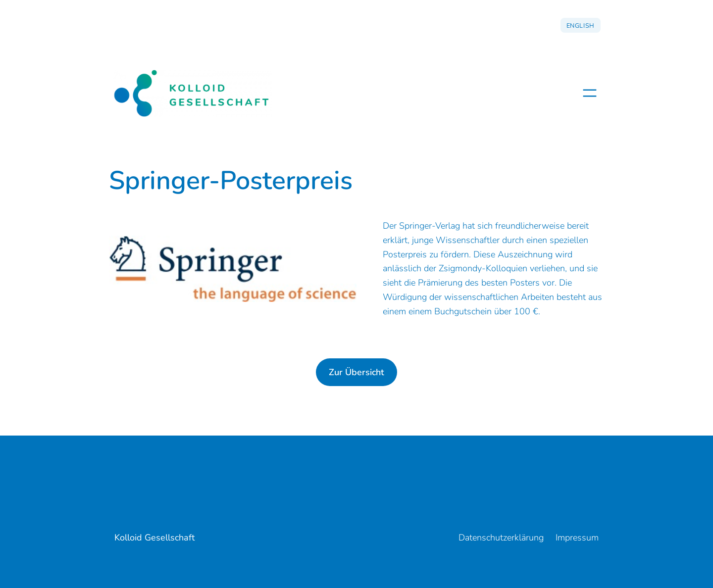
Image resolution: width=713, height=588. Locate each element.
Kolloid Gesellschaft (154, 538)
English (581, 25)
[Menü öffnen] (590, 93)
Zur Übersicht (356, 372)
